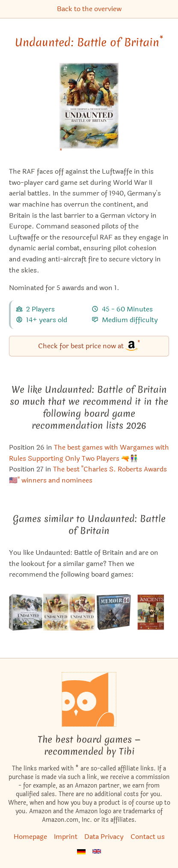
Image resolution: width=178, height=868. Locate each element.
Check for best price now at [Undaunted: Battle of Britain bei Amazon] (89, 345)
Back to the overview (89, 9)
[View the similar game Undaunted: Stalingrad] (26, 612)
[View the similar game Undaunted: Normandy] (56, 612)
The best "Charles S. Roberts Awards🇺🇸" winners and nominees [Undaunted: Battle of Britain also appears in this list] (88, 475)
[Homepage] (89, 699)
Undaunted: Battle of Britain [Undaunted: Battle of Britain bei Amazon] (89, 42)
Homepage (30, 837)
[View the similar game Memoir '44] (114, 612)
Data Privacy (104, 837)
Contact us (148, 837)
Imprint (66, 837)
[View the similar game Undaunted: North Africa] (82, 612)
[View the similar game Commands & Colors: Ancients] (151, 612)
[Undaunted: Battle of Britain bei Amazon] (89, 111)
